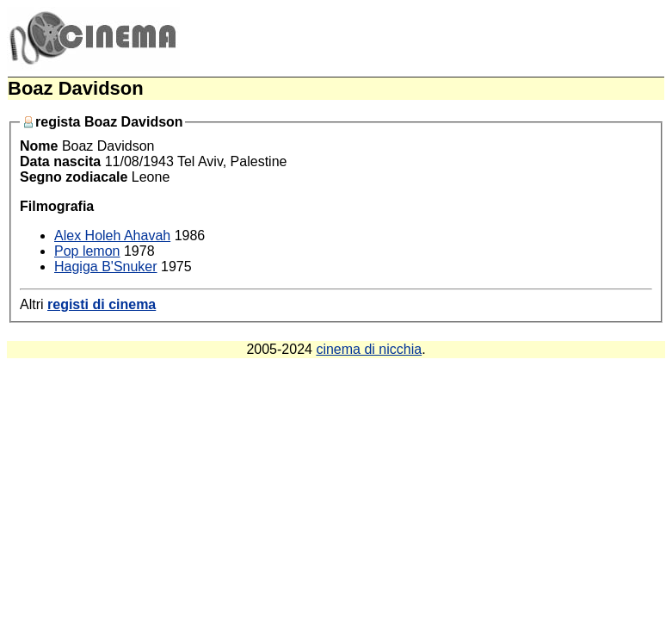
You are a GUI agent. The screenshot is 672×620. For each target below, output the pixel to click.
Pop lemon (87, 251)
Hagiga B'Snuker (106, 267)
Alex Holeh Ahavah (112, 236)
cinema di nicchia (369, 349)
